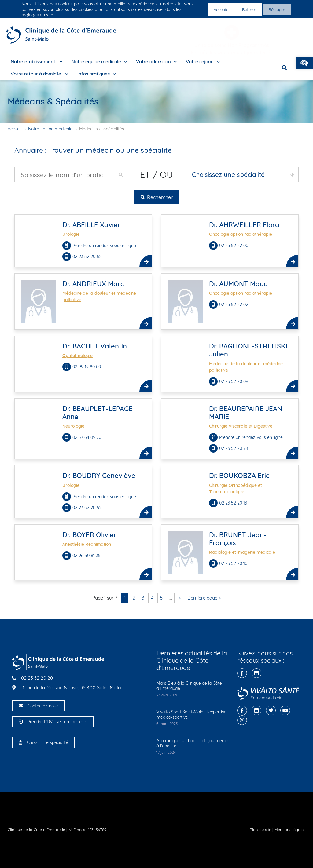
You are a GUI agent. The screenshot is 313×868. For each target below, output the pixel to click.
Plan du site (260, 830)
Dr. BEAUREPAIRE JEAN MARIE (246, 413)
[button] (304, 63)
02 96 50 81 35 (87, 556)
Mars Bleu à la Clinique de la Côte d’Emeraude (189, 686)
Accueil (15, 129)
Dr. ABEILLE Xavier (91, 225)
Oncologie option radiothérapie (241, 234)
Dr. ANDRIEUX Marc (93, 284)
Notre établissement (37, 62)
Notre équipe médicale (99, 62)
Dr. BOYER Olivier (89, 535)
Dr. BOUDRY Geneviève (99, 476)
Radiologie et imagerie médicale (242, 552)
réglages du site (37, 15)
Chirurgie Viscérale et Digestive (241, 426)
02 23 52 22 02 (234, 305)
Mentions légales (290, 830)
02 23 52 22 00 (234, 246)
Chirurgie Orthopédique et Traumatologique (236, 489)
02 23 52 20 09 (234, 381)
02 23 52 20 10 (234, 563)
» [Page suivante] (180, 598)
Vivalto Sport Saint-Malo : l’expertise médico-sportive (191, 715)
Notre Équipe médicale (50, 129)
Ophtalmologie (77, 356)
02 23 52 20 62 (88, 257)
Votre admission (156, 62)
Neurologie (73, 426)
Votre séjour (203, 62)
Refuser (247, 9)
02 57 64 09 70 (87, 437)
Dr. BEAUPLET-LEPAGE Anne (98, 413)
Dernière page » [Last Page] (204, 598)
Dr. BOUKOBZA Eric (239, 476)
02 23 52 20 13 (234, 503)
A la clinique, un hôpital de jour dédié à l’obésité (192, 743)
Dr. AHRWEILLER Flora (244, 225)
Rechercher (157, 197)
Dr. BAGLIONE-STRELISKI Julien (248, 350)
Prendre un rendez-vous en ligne (104, 246)
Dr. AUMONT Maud (239, 284)
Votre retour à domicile (39, 74)
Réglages (276, 9)
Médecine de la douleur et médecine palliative (99, 296)
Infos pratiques (96, 74)
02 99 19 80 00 (87, 367)
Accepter (218, 9)
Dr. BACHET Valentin (95, 346)
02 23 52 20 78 (234, 448)
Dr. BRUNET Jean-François (238, 539)
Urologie (71, 234)
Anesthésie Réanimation (87, 544)
